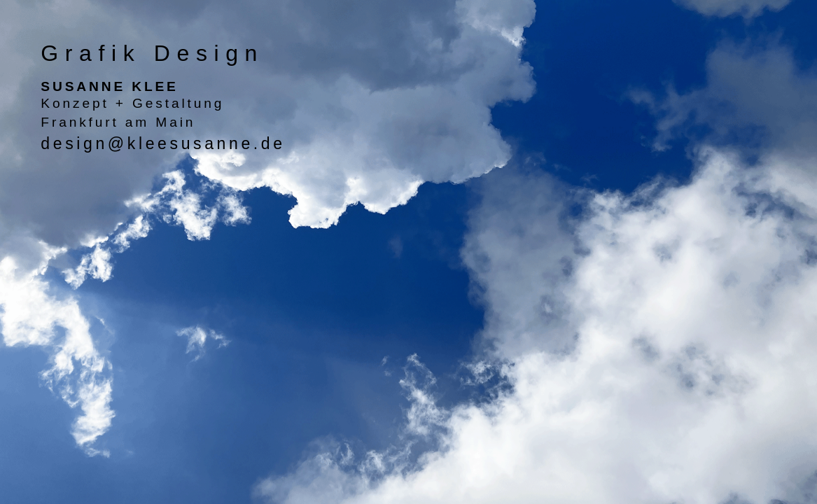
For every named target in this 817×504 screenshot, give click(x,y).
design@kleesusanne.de (163, 143)
